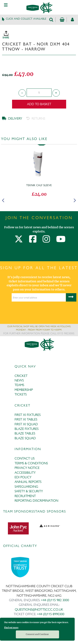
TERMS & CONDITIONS (31, 463)
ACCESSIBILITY (25, 473)
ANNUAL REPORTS (28, 482)
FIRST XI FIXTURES (28, 415)
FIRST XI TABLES (26, 419)
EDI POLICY (23, 477)
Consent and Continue (37, 634)
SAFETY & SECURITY (29, 491)
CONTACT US (25, 458)
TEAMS (19, 385)
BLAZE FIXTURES (27, 429)
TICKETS (21, 394)
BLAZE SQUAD (25, 438)
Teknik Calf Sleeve (39, 185)
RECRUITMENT (25, 496)
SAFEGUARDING (26, 487)
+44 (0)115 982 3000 (55, 600)
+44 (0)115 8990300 (51, 614)
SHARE (40, 33)
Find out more (11, 628)
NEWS (19, 380)
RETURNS (36, 118)
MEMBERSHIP (24, 390)
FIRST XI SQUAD (26, 424)
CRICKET (21, 376)
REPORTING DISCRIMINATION (36, 501)
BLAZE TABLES (25, 433)
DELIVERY (12, 118)
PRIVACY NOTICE (27, 468)
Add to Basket (39, 104)
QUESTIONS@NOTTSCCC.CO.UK (39, 609)
